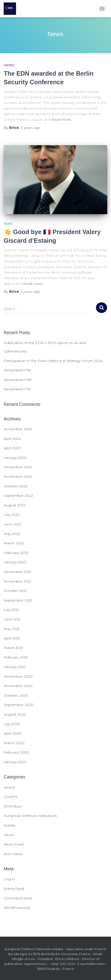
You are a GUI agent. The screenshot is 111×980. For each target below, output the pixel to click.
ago (31, 128)
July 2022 (12, 515)
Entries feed (14, 889)
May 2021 (12, 629)
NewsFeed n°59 (17, 389)
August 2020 (15, 714)
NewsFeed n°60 (18, 380)
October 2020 (16, 695)
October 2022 (16, 486)
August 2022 (15, 505)
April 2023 (12, 448)
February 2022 (16, 553)
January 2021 (15, 667)
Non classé (13, 854)
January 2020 (15, 762)
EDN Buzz (13, 806)
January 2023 (15, 458)
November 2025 (18, 429)
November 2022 (18, 477)
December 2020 (18, 676)
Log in (9, 879)
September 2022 (18, 496)
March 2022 (14, 543)
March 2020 (14, 743)
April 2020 (12, 733)
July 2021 (11, 610)
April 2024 (12, 439)
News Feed (14, 844)
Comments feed (18, 898)
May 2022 (12, 534)
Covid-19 (11, 797)
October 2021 (15, 591)
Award (9, 65)
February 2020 (16, 752)
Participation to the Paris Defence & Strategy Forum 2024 (53, 361)
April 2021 (12, 638)
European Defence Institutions (30, 816)
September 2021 (18, 600)
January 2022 (15, 562)
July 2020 (12, 724)
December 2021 (18, 572)
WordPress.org (17, 908)
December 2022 (18, 467)
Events (9, 825)
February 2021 (16, 657)
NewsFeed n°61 (17, 370)
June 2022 (13, 524)
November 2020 (18, 686)
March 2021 (13, 648)
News (8, 224)
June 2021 (12, 619)
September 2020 (19, 705)
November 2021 (18, 581)
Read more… (62, 120)
